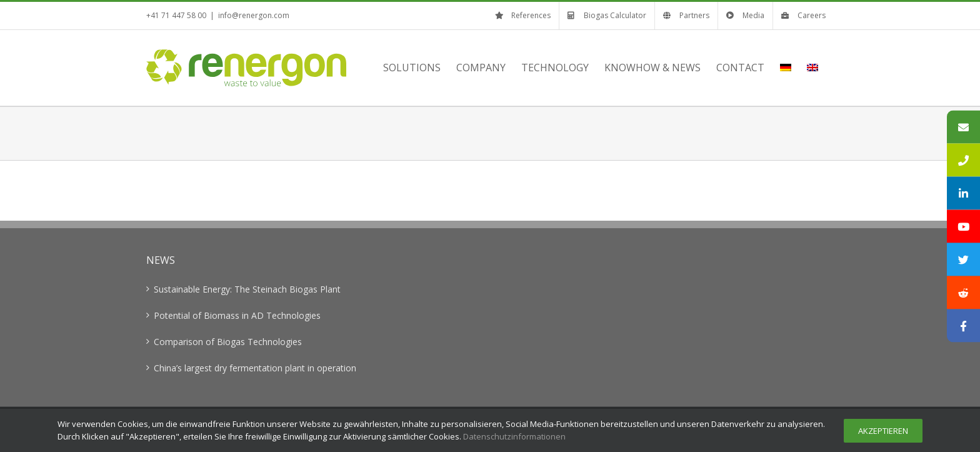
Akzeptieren (883, 431)
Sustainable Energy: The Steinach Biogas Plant (247, 289)
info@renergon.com (254, 15)
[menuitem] (786, 68)
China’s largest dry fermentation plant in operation (255, 368)
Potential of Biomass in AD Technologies (237, 315)
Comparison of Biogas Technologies (228, 342)
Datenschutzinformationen (514, 436)
